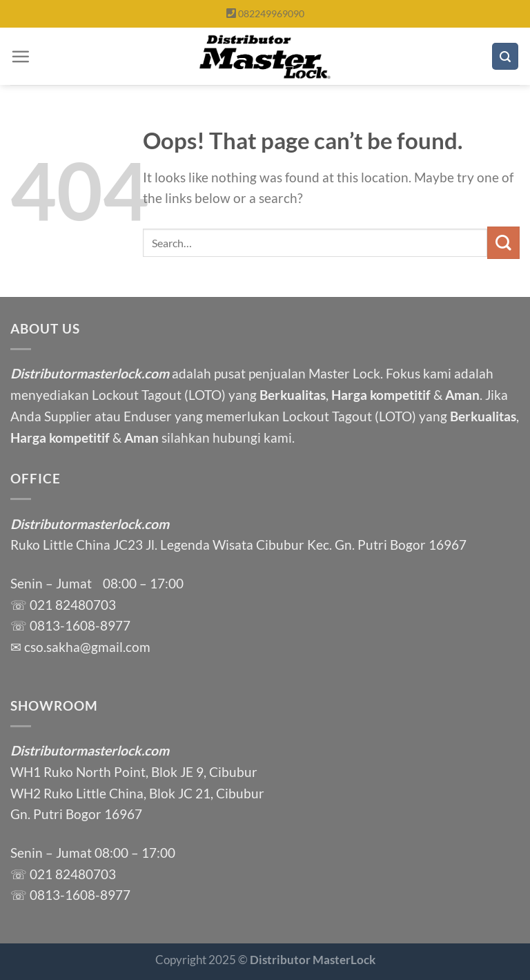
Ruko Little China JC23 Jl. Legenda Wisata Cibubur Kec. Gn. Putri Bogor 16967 (238, 545)
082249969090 (271, 13)
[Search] (505, 56)
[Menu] (20, 56)
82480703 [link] (86, 605)
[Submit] (503, 243)
